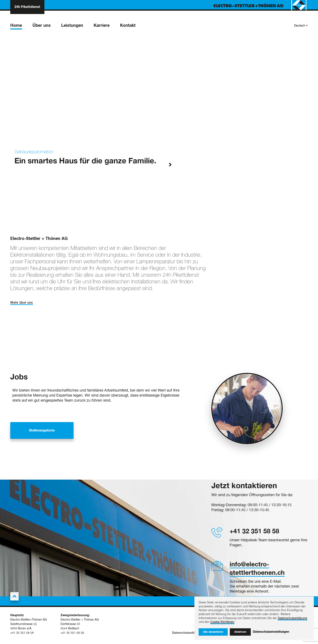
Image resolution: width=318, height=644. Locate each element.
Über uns (42, 27)
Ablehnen (240, 632)
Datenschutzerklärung (187, 635)
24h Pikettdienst (27, 7)
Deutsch (300, 27)
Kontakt (128, 27)
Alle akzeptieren (213, 632)
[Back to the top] (14, 598)
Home (16, 27)
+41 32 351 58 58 (254, 533)
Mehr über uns (22, 304)
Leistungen (72, 27)
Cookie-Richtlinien (222, 622)
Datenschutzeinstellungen (271, 632)
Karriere (102, 27)
